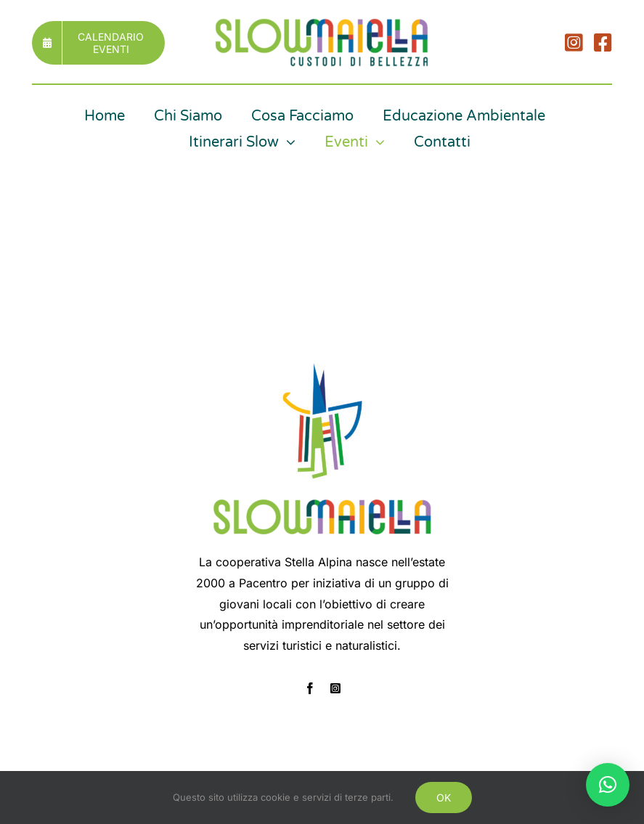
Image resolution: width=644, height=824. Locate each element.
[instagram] (335, 688)
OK (444, 798)
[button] (608, 785)
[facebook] (310, 688)
